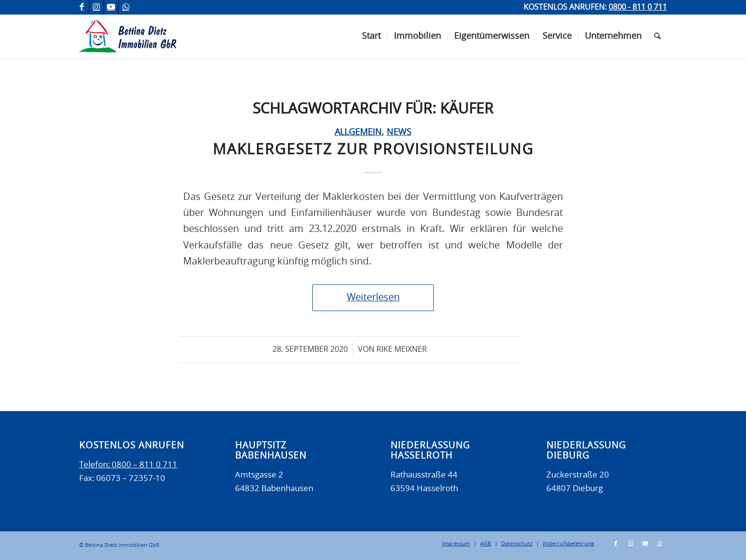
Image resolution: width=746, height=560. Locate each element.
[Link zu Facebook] (82, 7)
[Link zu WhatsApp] (126, 7)
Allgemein (358, 132)
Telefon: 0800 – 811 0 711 (128, 465)
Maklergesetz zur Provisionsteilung (373, 150)
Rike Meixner (402, 349)
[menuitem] (371, 36)
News (399, 132)
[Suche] (657, 36)
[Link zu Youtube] (111, 7)
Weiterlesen (373, 297)
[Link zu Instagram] (96, 7)
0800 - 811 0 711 (638, 7)
